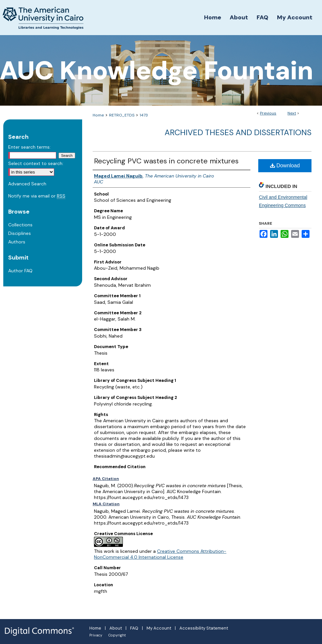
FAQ (134, 628)
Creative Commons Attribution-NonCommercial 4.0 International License (160, 554)
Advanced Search (27, 184)
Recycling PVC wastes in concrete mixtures (166, 161)
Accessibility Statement (204, 628)
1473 (144, 115)
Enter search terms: (29, 147)
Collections (20, 225)
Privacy (96, 635)
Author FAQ (20, 271)
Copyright (117, 635)
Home (98, 115)
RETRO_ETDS (122, 115)
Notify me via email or (37, 196)
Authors (17, 242)
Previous (268, 113)
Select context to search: (36, 163)
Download (285, 166)
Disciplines (20, 233)
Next (292, 113)
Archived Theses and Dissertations (238, 132)
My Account (159, 628)
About (116, 628)
